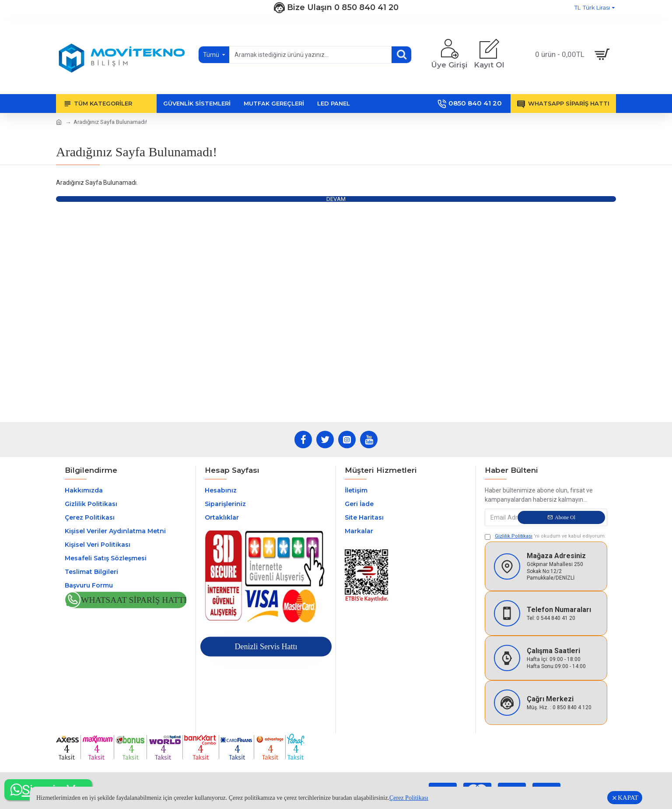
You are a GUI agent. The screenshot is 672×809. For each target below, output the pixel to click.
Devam (336, 199)
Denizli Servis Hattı (266, 646)
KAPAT (628, 798)
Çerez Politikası (409, 798)
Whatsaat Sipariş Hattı (134, 600)
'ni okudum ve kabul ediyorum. (545, 536)
